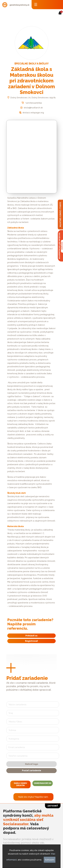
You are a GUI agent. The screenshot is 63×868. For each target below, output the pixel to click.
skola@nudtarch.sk (31, 108)
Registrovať (31, 641)
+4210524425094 (31, 103)
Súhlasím (50, 860)
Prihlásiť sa (31, 636)
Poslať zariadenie (32, 770)
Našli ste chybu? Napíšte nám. (33, 797)
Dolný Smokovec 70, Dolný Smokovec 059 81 (32, 98)
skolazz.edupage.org (32, 113)
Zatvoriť (53, 806)
